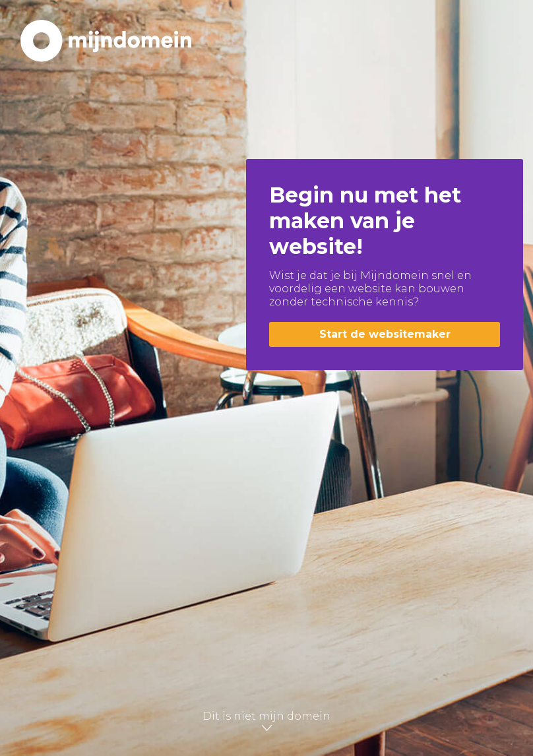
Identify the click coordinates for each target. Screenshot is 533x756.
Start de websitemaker (385, 334)
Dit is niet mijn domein (266, 721)
